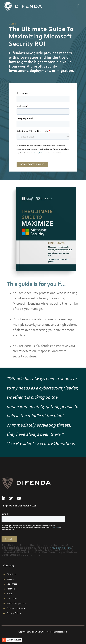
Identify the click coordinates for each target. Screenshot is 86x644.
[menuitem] (44, 574)
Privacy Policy (38, 153)
